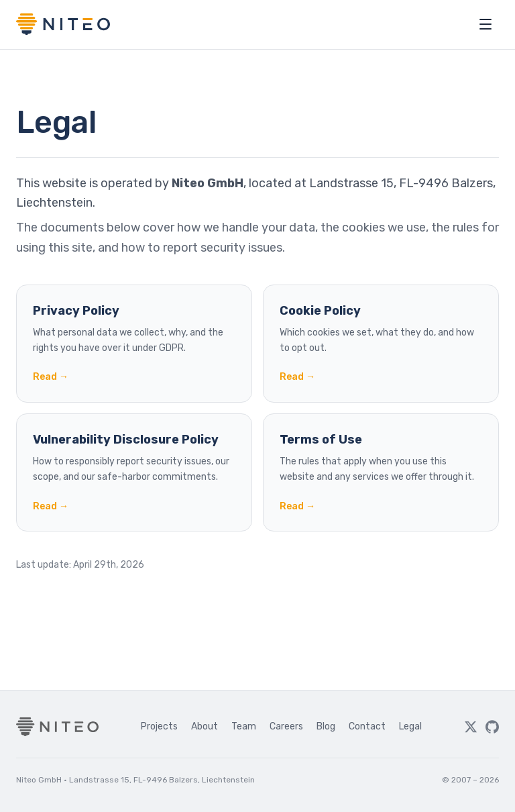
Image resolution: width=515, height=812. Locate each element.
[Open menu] (485, 24)
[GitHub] (492, 727)
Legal (410, 726)
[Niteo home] (63, 24)
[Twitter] (471, 727)
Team (244, 726)
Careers (286, 726)
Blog (326, 726)
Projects (159, 726)
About (205, 726)
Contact (367, 726)
